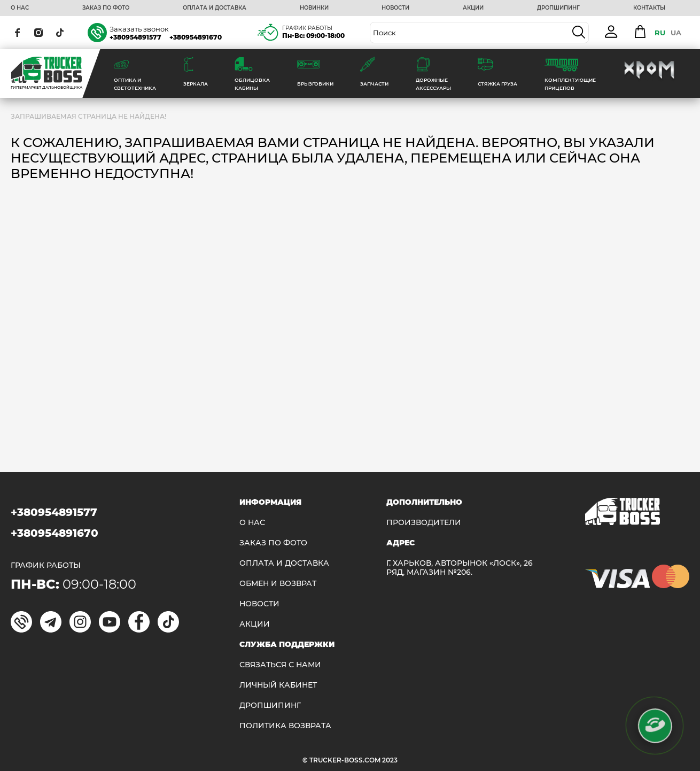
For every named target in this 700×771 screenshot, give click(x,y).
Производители (424, 523)
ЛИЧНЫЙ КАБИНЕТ (278, 685)
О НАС (20, 8)
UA (676, 33)
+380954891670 (196, 37)
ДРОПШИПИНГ (558, 8)
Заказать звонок (139, 29)
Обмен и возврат (278, 584)
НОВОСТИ (395, 8)
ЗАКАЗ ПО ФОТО (106, 8)
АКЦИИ (473, 8)
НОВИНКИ (314, 8)
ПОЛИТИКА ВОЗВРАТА (285, 726)
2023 (390, 760)
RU (660, 33)
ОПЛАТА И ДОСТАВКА (215, 8)
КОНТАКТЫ (649, 8)
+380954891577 (135, 37)
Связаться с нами (280, 665)
